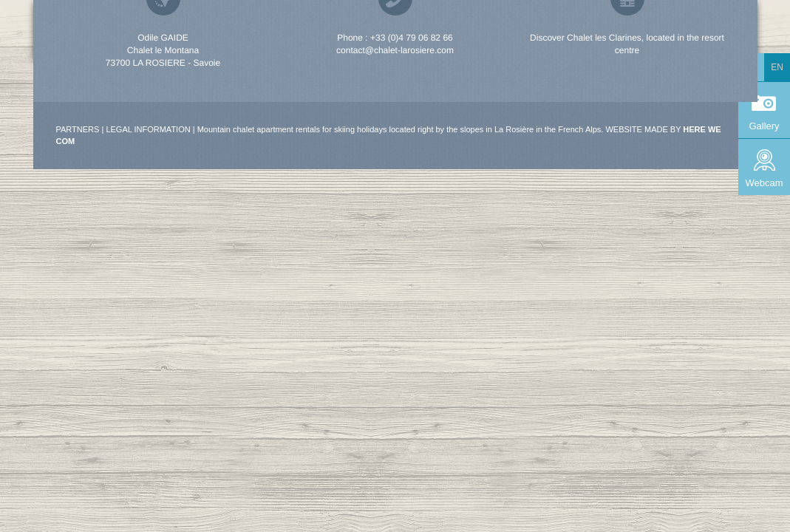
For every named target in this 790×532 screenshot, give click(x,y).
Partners (78, 129)
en (777, 67)
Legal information (148, 129)
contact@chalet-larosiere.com (395, 50)
